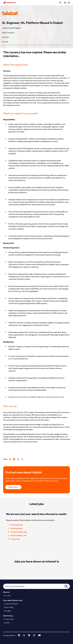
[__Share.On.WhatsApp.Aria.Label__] (24, 459)
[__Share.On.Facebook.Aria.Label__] (11, 459)
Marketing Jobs (16, 528)
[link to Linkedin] (19, 635)
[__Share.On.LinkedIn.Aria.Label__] (15, 459)
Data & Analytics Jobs (19, 535)
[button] (60, 3)
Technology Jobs (17, 525)
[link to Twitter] (24, 635)
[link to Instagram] (34, 635)
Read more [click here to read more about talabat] (13, 487)
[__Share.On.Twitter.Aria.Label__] (19, 459)
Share (5, 459)
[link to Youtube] (39, 635)
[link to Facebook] (29, 635)
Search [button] (66, 586)
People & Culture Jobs (19, 532)
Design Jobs (15, 539)
